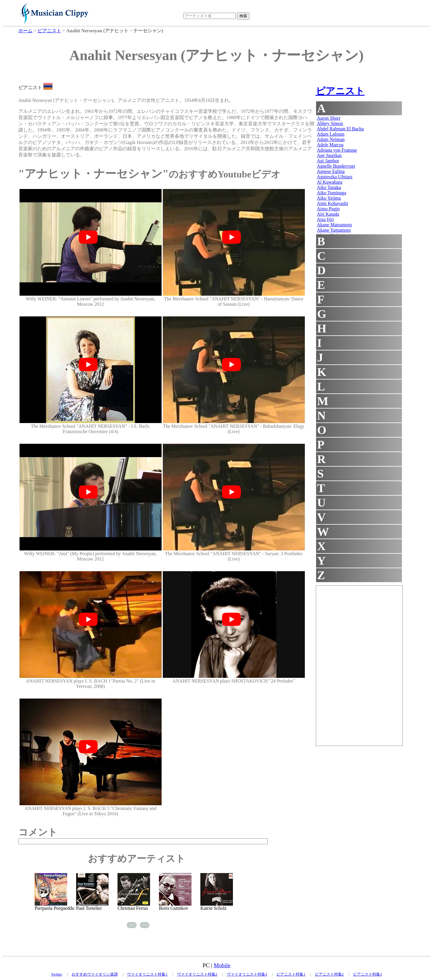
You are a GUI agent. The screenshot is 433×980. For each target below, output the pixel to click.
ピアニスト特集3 (368, 974)
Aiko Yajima (329, 198)
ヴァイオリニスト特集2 (197, 974)
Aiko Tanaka (329, 187)
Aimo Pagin (328, 209)
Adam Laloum (331, 134)
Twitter (56, 974)
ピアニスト (340, 91)
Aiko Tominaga (332, 193)
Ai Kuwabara (330, 182)
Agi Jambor (328, 161)
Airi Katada (328, 214)
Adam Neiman (331, 139)
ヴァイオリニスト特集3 (247, 974)
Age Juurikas (329, 155)
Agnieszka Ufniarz (335, 177)
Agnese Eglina (331, 171)
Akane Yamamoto (334, 230)
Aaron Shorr (329, 118)
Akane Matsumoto (335, 225)
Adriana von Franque (337, 150)
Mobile (222, 965)
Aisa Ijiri (325, 219)
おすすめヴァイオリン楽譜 (95, 974)
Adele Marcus (330, 145)
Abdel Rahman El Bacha (341, 129)
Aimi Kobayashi (333, 203)
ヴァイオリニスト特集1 (147, 974)
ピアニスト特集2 (329, 974)
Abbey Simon (330, 123)
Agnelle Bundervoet (336, 166)
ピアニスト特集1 (291, 974)
